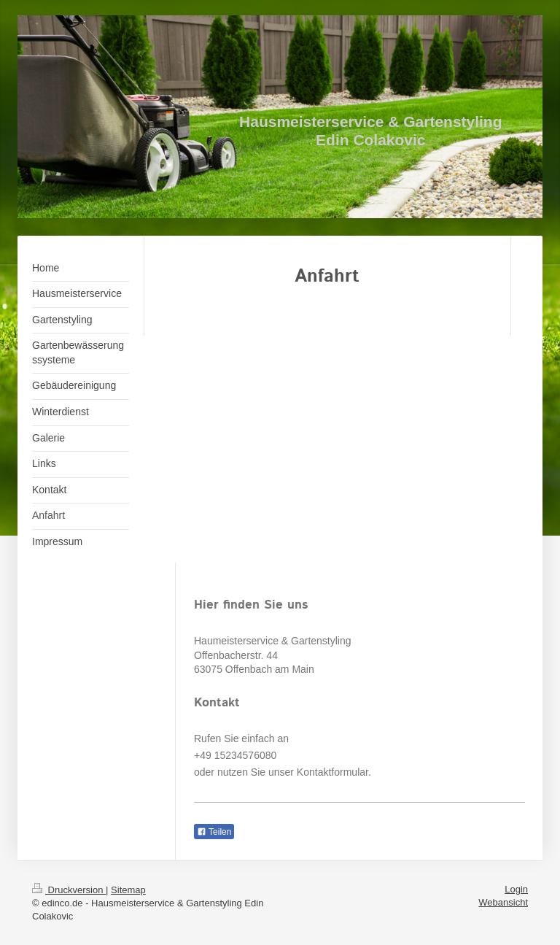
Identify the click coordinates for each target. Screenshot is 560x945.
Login (516, 889)
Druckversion (69, 890)
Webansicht (503, 902)
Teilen (214, 832)
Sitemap (128, 890)
